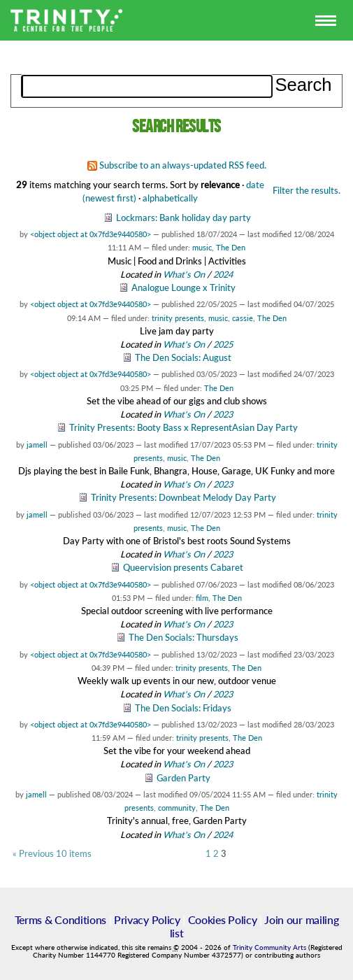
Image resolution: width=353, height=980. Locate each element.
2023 (223, 414)
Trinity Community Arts (271, 947)
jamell (37, 445)
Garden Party (183, 778)
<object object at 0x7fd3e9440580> (91, 234)
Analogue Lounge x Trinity (183, 287)
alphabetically (170, 198)
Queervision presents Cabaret (183, 567)
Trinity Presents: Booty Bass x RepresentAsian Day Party (183, 427)
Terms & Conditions (60, 919)
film (202, 598)
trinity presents (178, 318)
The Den (231, 247)
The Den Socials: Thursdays (183, 637)
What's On (185, 274)
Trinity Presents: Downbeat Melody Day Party (183, 497)
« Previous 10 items (52, 854)
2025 (223, 344)
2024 (223, 274)
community (177, 808)
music (202, 247)
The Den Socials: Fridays (183, 708)
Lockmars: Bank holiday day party (183, 218)
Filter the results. (307, 190)
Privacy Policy (147, 919)
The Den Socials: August (183, 357)
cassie (243, 318)
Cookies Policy (223, 919)
